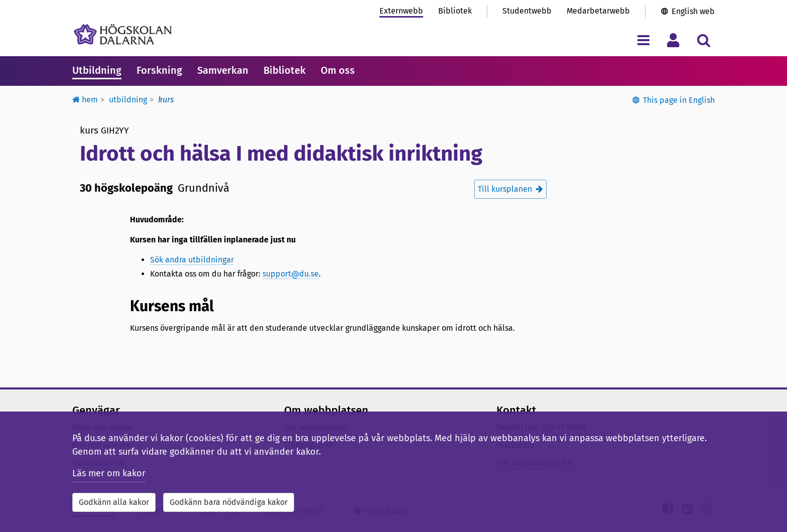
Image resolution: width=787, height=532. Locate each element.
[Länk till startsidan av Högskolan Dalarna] (123, 34)
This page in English (679, 100)
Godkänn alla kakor (114, 502)
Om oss (338, 70)
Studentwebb (527, 11)
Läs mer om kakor (109, 473)
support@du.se (291, 274)
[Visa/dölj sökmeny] (703, 40)
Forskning (159, 70)
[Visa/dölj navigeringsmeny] (643, 40)
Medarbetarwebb (598, 11)
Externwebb (401, 11)
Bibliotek (455, 11)
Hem (85, 100)
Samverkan (223, 70)
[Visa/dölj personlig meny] (673, 40)
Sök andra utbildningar (192, 260)
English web (693, 11)
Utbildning (97, 70)
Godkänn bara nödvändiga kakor (229, 502)
